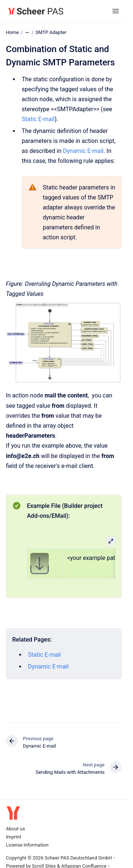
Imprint (13, 837)
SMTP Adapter (51, 32)
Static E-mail (38, 119)
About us (16, 829)
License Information (27, 845)
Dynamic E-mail (83, 151)
